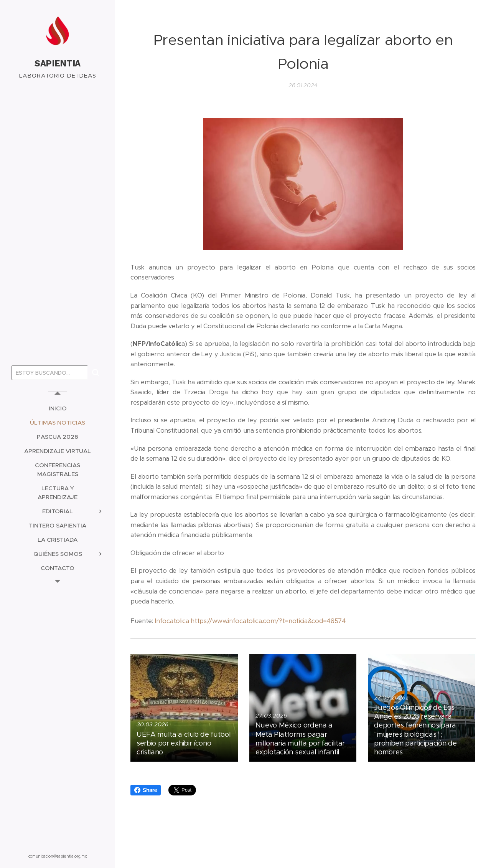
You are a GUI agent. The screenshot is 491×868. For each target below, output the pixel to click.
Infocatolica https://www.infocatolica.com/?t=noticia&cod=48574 (250, 621)
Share (146, 790)
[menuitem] (58, 408)
